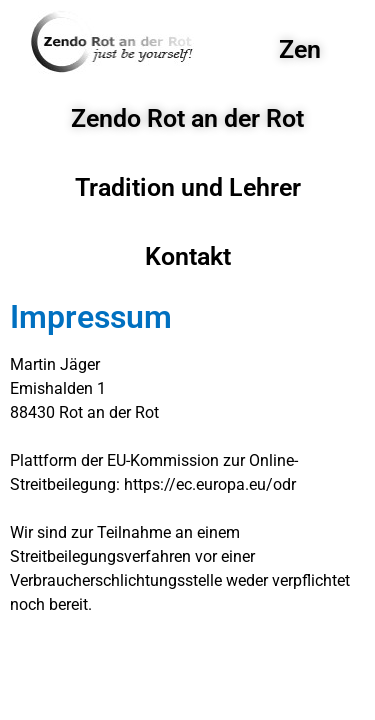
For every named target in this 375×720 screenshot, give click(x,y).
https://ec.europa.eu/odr (210, 484)
